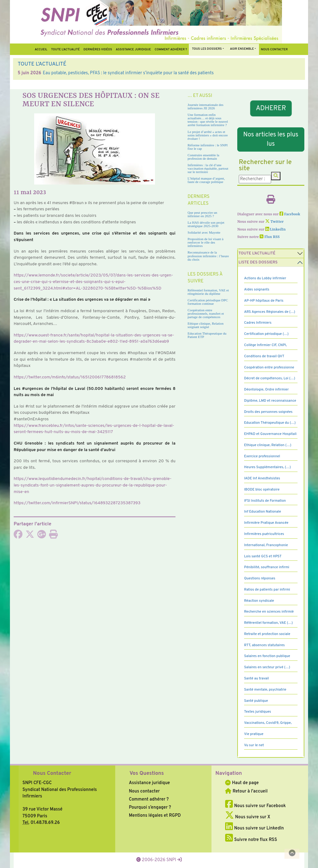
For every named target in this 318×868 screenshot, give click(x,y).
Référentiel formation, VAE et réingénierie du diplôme (208, 292)
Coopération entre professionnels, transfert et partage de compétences (206, 313)
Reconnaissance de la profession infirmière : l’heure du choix (208, 256)
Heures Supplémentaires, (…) (267, 467)
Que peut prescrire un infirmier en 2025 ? (202, 214)
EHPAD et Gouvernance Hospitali (270, 434)
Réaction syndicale (259, 601)
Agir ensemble (242, 49)
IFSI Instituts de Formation (265, 501)
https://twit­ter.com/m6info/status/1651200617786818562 (70, 377)
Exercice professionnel (262, 456)
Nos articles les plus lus (271, 139)
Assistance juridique (133, 50)
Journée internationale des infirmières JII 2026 (205, 106)
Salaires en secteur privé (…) (267, 667)
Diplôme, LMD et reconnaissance (270, 401)
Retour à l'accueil (246, 791)
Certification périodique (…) (266, 334)
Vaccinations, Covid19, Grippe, (268, 723)
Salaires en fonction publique (267, 656)
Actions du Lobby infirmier (265, 278)
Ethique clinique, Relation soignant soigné (206, 325)
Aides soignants (257, 290)
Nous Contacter (52, 774)
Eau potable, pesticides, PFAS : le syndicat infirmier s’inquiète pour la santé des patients (128, 73)
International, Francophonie (266, 545)
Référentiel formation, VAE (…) (268, 623)
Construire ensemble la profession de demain (203, 157)
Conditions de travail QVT (264, 356)
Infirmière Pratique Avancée (266, 523)
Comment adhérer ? (149, 799)
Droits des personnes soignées (268, 412)
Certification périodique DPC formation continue (208, 302)
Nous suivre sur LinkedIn (254, 828)
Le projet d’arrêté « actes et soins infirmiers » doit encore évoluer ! (208, 135)
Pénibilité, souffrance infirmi (267, 567)
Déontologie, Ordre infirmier (266, 390)
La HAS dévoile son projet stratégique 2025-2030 (206, 224)
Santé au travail (257, 678)
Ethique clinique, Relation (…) (268, 445)
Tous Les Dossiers (207, 49)
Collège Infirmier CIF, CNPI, (266, 345)
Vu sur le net (254, 745)
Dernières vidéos (98, 50)
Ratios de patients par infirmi (267, 590)
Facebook (290, 214)
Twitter (274, 222)
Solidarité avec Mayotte (204, 232)
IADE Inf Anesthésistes (262, 478)
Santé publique (256, 701)
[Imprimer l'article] (53, 536)
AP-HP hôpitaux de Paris (264, 301)
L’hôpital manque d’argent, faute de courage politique (206, 180)
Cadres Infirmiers (258, 323)
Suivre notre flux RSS (251, 840)
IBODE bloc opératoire (262, 490)
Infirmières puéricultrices (264, 534)
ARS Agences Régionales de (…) (270, 312)
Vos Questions (147, 774)
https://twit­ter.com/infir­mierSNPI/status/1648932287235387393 (77, 503)
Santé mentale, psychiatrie (265, 690)
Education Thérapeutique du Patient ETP (207, 335)
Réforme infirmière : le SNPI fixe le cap (208, 147)
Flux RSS (270, 237)
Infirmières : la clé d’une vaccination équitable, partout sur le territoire (208, 168)
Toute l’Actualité (65, 50)
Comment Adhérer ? (171, 50)
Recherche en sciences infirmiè (269, 612)
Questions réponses (260, 578)
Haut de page (242, 783)
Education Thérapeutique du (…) (270, 423)
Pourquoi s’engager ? (150, 807)
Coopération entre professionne (269, 368)
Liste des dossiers (258, 263)
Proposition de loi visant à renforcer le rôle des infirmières (205, 242)
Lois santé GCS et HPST (263, 556)
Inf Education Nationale (263, 512)
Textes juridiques (258, 712)
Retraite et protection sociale (267, 634)
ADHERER (271, 108)
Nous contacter (274, 50)
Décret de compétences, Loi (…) (270, 378)
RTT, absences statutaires (264, 645)
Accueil (41, 50)
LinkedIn (275, 230)
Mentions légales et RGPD (155, 815)
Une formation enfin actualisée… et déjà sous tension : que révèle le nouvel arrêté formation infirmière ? (208, 120)
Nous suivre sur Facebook (255, 806)
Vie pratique (254, 734)
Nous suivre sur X (248, 817)
